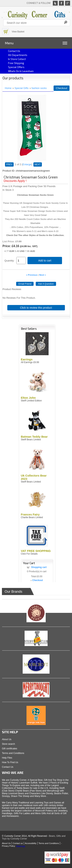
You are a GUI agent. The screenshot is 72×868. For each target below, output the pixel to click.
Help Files (7, 758)
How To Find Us (10, 762)
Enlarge (27, 164)
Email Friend (25, 284)
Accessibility (31, 843)
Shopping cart (39, 567)
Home (8, 88)
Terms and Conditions (13, 753)
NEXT (38, 164)
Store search (8, 744)
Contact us (14, 51)
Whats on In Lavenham (21, 71)
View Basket (18, 32)
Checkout (62, 88)
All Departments (18, 55)
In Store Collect (17, 59)
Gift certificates (10, 749)
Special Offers (16, 67)
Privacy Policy (8, 846)
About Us (7, 739)
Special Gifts (22, 88)
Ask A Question (46, 284)
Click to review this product (36, 308)
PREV (9, 164)
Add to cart (45, 261)
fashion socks (39, 88)
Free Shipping (16, 63)
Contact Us (8, 767)
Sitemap (21, 846)
